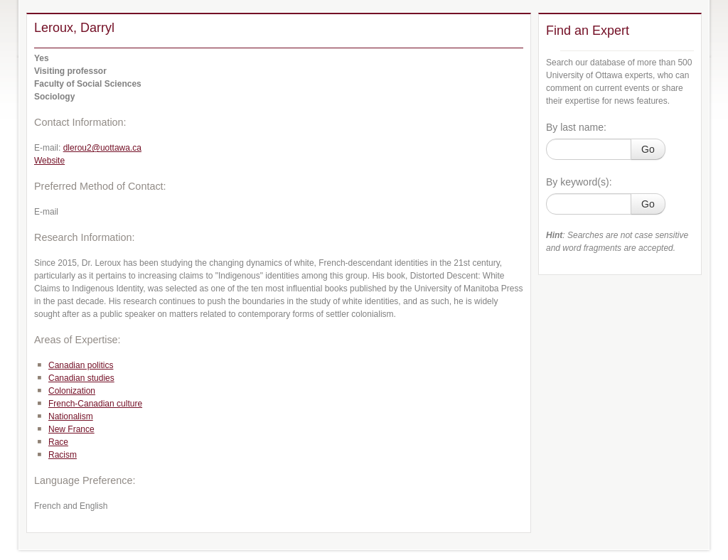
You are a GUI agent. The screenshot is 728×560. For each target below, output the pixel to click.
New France (71, 429)
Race (58, 442)
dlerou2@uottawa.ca (102, 148)
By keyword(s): (579, 182)
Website (49, 161)
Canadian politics (81, 365)
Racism (63, 455)
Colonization (72, 391)
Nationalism (71, 416)
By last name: (576, 127)
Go (648, 149)
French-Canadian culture (95, 404)
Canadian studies (81, 378)
